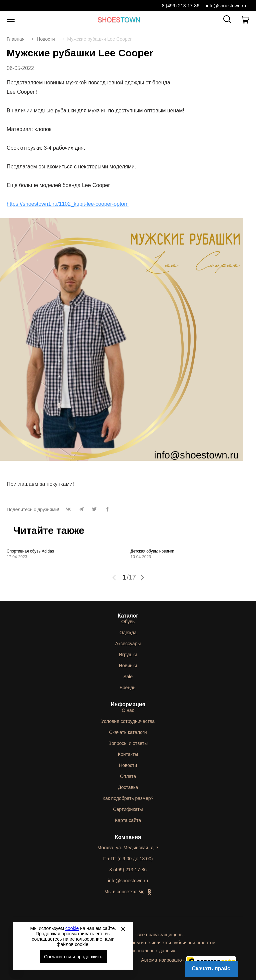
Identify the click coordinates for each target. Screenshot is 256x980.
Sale (128, 677)
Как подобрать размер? (128, 798)
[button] (68, 511)
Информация (128, 704)
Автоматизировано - (188, 960)
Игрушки (128, 655)
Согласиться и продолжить (73, 957)
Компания (128, 837)
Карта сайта (128, 820)
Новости (46, 39)
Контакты (128, 754)
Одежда (128, 633)
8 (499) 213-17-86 (181, 6)
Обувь (128, 622)
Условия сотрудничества (128, 721)
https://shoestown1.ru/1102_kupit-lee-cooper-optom (68, 204)
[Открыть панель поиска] (227, 19)
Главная (15, 39)
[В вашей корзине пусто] (245, 20)
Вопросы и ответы (128, 743)
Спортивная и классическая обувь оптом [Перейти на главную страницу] (119, 20)
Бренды (128, 688)
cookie (72, 928)
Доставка (128, 787)
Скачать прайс (211, 968)
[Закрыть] (123, 929)
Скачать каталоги (128, 732)
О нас (128, 710)
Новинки (128, 666)
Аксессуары (128, 644)
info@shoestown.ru (226, 6)
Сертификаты (128, 809)
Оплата (128, 776)
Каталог (128, 616)
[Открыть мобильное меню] (11, 20)
